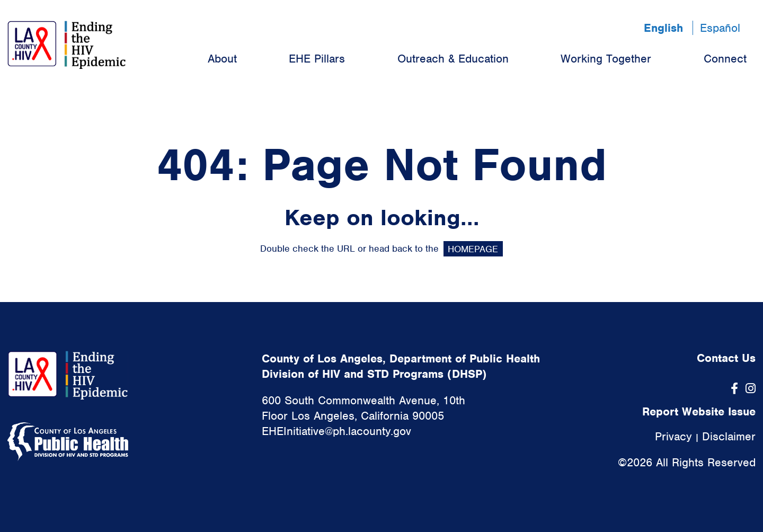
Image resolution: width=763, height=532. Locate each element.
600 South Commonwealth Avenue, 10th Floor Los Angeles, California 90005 (363, 408)
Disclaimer (729, 436)
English (663, 28)
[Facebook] (734, 389)
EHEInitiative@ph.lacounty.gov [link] (336, 431)
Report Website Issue (699, 411)
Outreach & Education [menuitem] (453, 59)
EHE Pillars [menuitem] (317, 59)
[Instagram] (751, 389)
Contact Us (726, 358)
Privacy (673, 436)
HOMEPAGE (473, 249)
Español (720, 28)
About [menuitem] (222, 59)
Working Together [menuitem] (606, 59)
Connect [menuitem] (725, 59)
